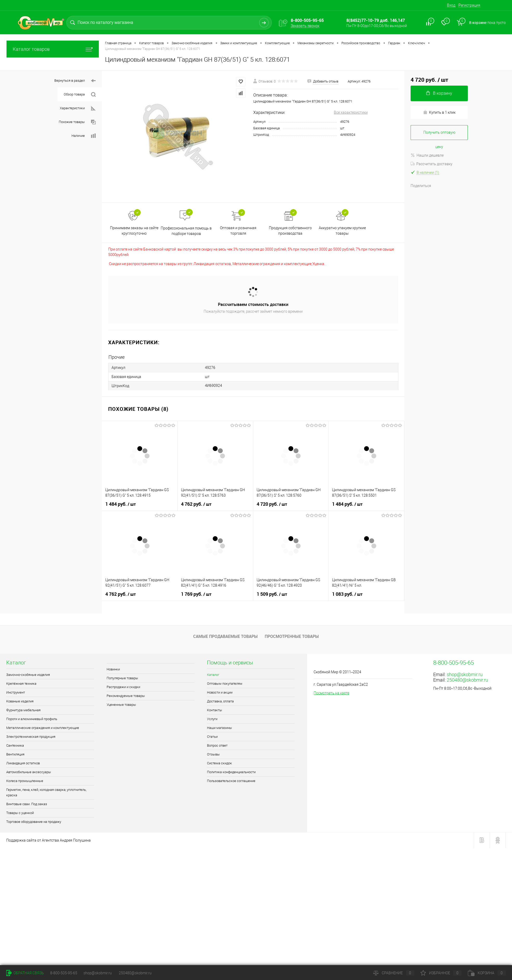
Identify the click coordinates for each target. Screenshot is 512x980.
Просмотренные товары (292, 636)
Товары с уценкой (20, 813)
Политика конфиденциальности (231, 772)
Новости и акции (220, 692)
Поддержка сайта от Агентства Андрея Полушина (48, 840)
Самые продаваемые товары (225, 636)
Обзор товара (80, 95)
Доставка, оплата (220, 701)
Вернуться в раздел (75, 81)
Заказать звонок (305, 26)
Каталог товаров (53, 49)
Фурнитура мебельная (23, 710)
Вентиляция (15, 754)
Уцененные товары (121, 705)
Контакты (215, 710)
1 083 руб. (348, 594)
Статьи (212, 737)
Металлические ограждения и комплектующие (43, 728)
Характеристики (78, 108)
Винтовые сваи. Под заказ (27, 804)
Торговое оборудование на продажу (34, 822)
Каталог (213, 675)
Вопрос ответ (217, 745)
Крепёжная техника (21, 684)
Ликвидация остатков (23, 763)
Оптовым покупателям (225, 684)
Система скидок (219, 763)
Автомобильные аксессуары (29, 772)
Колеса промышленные (25, 781)
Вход (451, 5)
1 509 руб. (272, 594)
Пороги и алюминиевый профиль (32, 719)
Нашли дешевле (427, 155)
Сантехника (15, 745)
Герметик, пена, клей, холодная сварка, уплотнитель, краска (46, 792)
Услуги (212, 719)
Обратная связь (25, 973)
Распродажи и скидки (123, 687)
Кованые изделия (20, 701)
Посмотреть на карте (331, 693)
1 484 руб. (121, 504)
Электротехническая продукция (31, 737)
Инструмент (16, 692)
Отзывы (213, 754)
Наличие (84, 136)
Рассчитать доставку (432, 164)
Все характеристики (351, 112)
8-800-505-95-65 (64, 973)
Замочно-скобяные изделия (28, 675)
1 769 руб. (197, 594)
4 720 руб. (272, 504)
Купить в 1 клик (439, 112)
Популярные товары (122, 678)
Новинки (113, 669)
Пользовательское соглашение (231, 781)
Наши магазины (219, 728)
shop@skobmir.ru (465, 674)
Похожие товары (77, 122)
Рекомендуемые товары (126, 696)
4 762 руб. (197, 504)
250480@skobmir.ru (467, 680)
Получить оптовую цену (439, 135)
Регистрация (469, 5)
